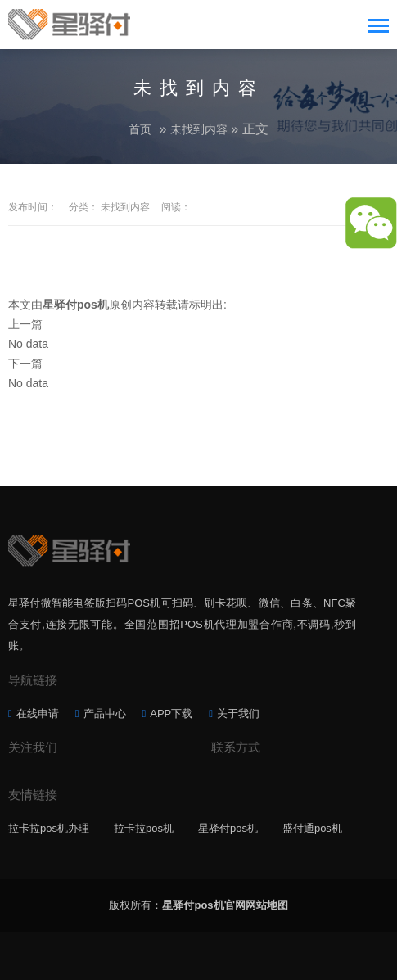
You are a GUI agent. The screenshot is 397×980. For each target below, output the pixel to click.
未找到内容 (199, 129)
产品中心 (105, 714)
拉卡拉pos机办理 (49, 828)
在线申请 (38, 714)
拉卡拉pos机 (144, 828)
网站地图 (267, 905)
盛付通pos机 (312, 828)
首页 (140, 129)
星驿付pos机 (228, 828)
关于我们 (238, 714)
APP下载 (171, 714)
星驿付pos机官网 (203, 905)
